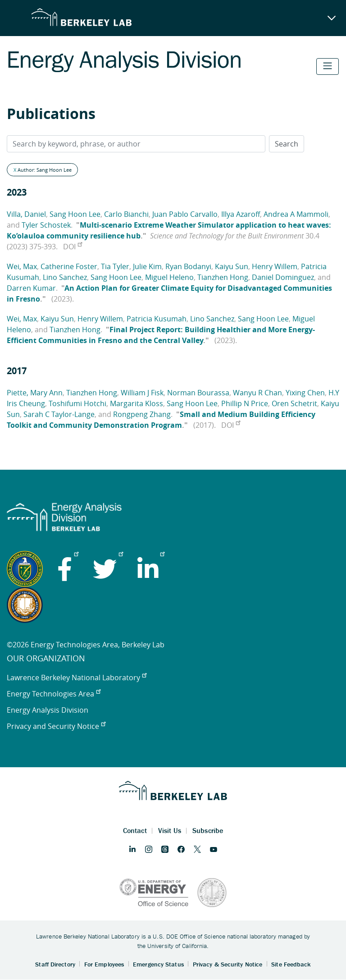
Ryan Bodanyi (188, 266)
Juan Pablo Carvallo (185, 214)
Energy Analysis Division (48, 710)
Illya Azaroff (241, 214)
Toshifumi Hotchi (77, 403)
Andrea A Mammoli (296, 214)
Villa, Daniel (26, 214)
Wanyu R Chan (257, 393)
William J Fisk (142, 393)
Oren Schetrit (294, 403)
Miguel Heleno (169, 277)
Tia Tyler (115, 266)
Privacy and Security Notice (56, 726)
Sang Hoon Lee (75, 214)
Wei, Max (22, 266)
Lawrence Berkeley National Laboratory (77, 678)
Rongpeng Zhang (142, 414)
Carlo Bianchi (126, 214)
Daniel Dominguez (283, 277)
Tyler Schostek (46, 225)
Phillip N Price (245, 403)
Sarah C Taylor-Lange (59, 414)
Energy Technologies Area (54, 694)
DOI (73, 247)
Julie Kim (147, 266)
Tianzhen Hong (223, 277)
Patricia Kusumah (157, 319)
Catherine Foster (69, 266)
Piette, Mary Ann (35, 393)
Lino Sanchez (65, 277)
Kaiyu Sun (232, 266)
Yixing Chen (305, 393)
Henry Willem (275, 266)
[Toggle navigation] (328, 66)
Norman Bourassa (198, 393)
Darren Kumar (31, 288)
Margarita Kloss (137, 403)
